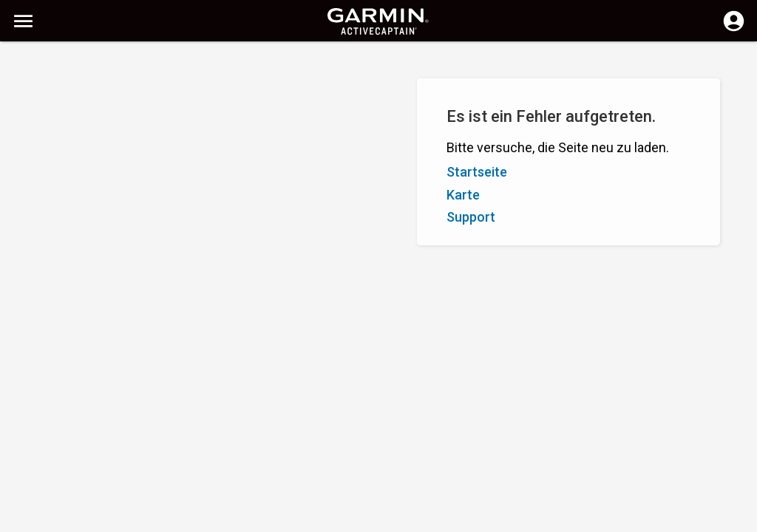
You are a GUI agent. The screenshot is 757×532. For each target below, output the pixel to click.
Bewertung (109, 132)
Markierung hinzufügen (219, 132)
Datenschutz (277, 519)
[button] (739, 465)
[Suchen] (125, 63)
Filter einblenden (57, 98)
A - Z (25, 132)
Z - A (60, 132)
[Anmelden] (734, 30)
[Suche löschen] (274, 64)
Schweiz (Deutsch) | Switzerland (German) (414, 519)
